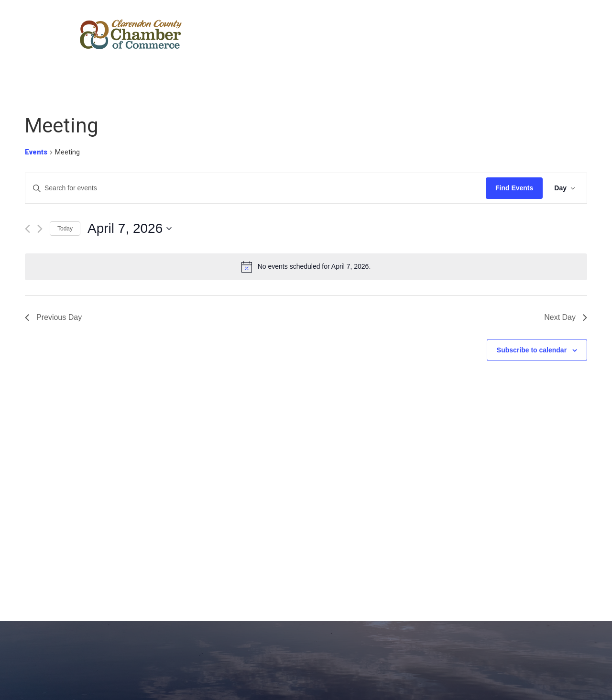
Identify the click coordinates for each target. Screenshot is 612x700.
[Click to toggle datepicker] (130, 229)
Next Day (566, 317)
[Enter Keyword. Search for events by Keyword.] (256, 188)
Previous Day (53, 317)
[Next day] (40, 229)
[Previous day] (27, 229)
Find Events (514, 188)
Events (36, 152)
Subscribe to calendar (532, 350)
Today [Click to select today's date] (65, 229)
